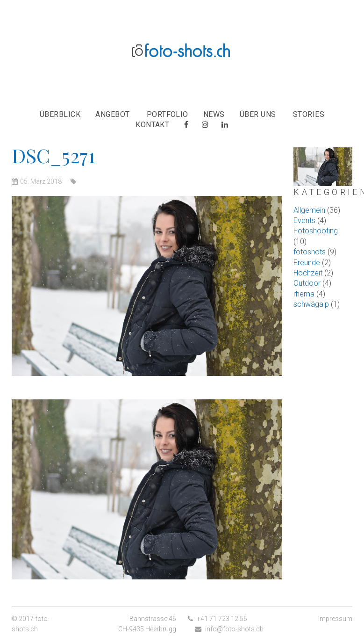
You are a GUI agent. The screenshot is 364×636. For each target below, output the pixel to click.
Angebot (112, 114)
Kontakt (152, 125)
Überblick (60, 114)
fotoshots (310, 252)
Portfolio (168, 114)
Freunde (307, 263)
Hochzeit (308, 273)
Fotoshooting (316, 231)
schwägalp (311, 304)
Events (304, 220)
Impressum (335, 619)
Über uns (258, 114)
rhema (304, 294)
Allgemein (309, 210)
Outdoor (307, 283)
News (214, 114)
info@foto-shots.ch (234, 629)
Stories (309, 114)
